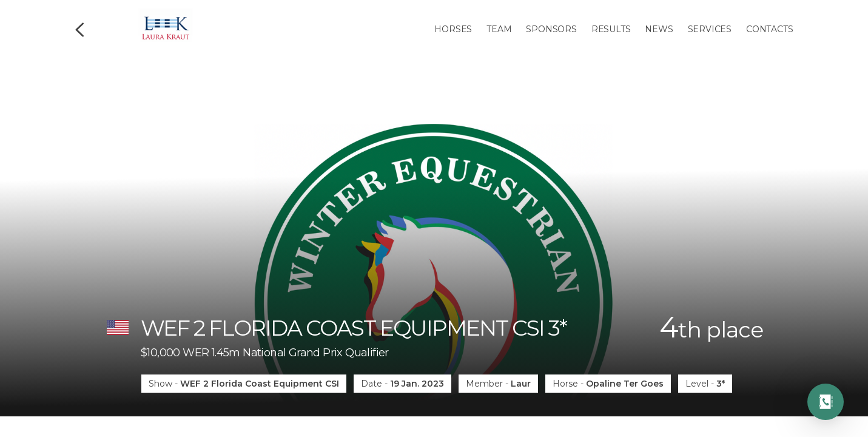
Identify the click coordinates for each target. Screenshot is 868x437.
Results (611, 29)
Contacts (769, 29)
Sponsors (551, 29)
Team (499, 29)
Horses (453, 29)
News (659, 29)
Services (710, 29)
